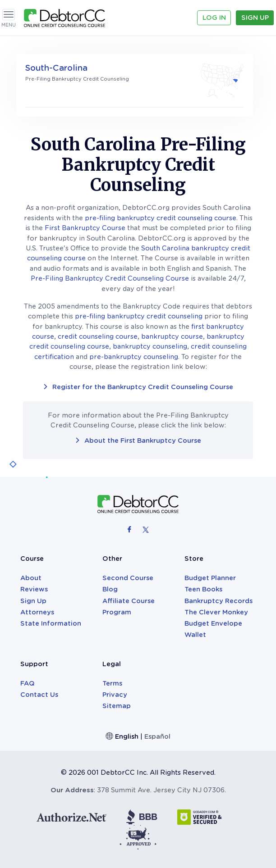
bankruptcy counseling (150, 346)
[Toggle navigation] (9, 15)
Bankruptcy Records (218, 601)
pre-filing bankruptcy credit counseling (139, 316)
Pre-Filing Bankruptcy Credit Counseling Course (110, 278)
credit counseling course (98, 336)
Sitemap (117, 706)
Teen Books (203, 589)
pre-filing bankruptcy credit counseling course (161, 218)
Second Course (128, 578)
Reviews (34, 589)
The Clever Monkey (216, 612)
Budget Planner (210, 578)
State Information (51, 623)
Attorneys (37, 612)
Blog (110, 589)
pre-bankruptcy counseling (134, 357)
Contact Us (39, 695)
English (127, 736)
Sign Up (255, 18)
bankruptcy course (172, 336)
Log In (214, 18)
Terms (112, 683)
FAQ (28, 683)
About (31, 578)
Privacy (115, 695)
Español (157, 736)
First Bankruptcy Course (85, 228)
